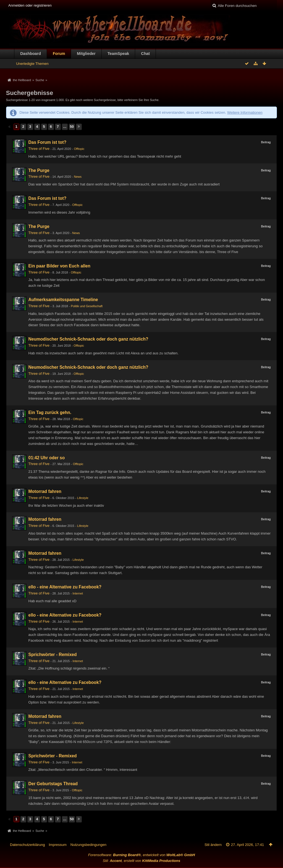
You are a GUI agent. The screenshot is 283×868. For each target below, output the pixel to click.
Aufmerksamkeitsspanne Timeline (63, 300)
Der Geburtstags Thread (53, 784)
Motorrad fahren (45, 491)
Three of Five (39, 149)
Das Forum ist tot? (48, 142)
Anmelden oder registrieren (30, 5)
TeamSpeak (118, 54)
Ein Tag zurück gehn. (50, 412)
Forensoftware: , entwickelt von (142, 855)
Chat (145, 54)
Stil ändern (213, 845)
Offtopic (79, 149)
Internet (78, 593)
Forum (59, 54)
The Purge (39, 170)
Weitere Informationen (245, 112)
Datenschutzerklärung (27, 845)
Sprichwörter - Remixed (53, 655)
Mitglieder (86, 54)
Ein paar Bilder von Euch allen (59, 266)
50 (72, 127)
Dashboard (31, 54)
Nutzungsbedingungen (88, 845)
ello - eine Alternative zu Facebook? (65, 587)
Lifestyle (83, 498)
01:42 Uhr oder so (47, 458)
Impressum (57, 845)
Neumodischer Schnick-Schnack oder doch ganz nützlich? (88, 339)
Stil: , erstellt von (141, 861)
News (78, 177)
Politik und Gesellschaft (87, 306)
